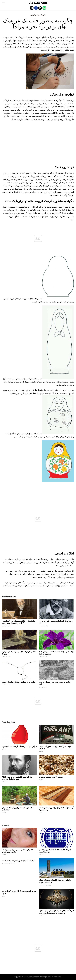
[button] (3, 3)
